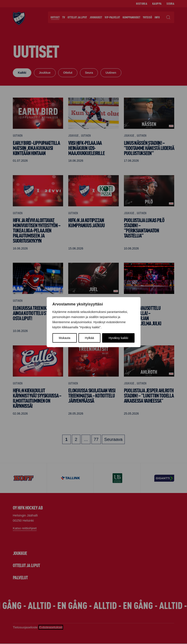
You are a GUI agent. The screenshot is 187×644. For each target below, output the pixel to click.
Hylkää (89, 338)
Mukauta (65, 338)
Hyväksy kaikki (118, 338)
